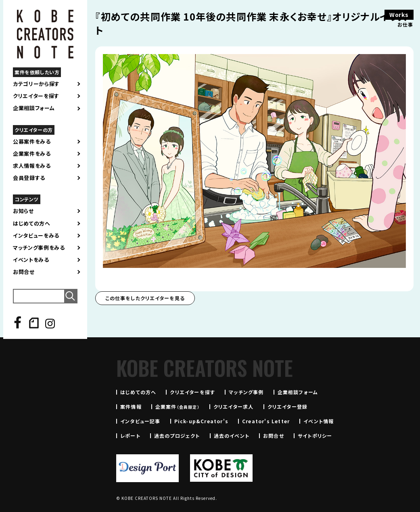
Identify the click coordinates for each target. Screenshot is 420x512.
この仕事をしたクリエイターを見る (145, 298)
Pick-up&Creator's (201, 421)
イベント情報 (319, 421)
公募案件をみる (32, 142)
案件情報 (131, 406)
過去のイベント (232, 436)
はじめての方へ (32, 224)
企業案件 (178, 406)
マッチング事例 (246, 392)
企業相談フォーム (34, 108)
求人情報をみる (32, 166)
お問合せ (24, 272)
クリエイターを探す (36, 96)
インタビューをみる (36, 236)
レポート (130, 436)
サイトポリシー (315, 436)
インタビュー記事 (140, 421)
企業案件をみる (32, 154)
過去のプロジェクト (177, 436)
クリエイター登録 (288, 406)
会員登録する (29, 178)
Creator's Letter (266, 421)
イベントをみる (31, 260)
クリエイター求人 (234, 406)
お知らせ (23, 211)
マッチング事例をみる (39, 248)
